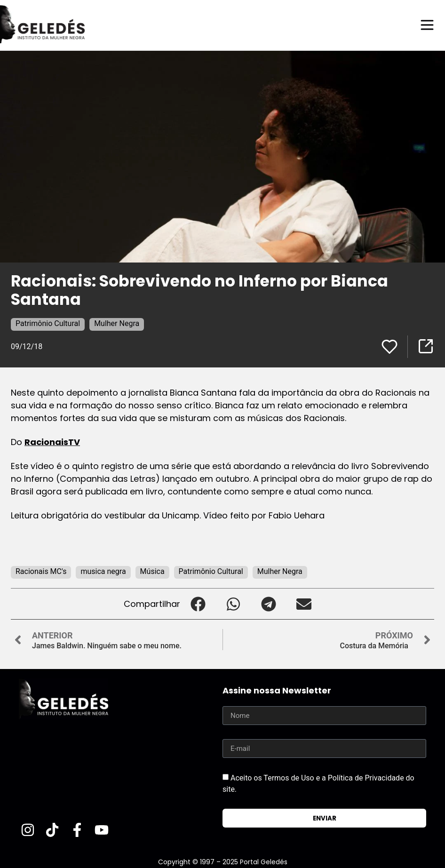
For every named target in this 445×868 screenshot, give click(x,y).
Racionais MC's (41, 571)
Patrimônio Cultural (48, 323)
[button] (198, 603)
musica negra (103, 571)
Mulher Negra (117, 323)
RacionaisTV (52, 442)
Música (152, 571)
